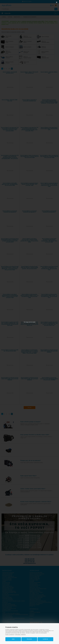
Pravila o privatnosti (10, 634)
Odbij (14, 639)
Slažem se (45, 639)
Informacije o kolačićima (21, 634)
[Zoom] (53, 2)
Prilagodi (29, 639)
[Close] (57, 2)
